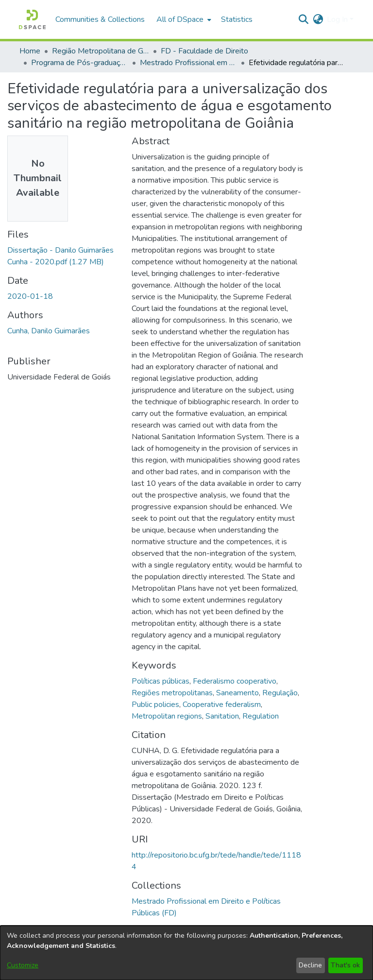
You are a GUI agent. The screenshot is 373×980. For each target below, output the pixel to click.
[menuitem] (183, 19)
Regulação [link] (280, 693)
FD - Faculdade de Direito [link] (204, 51)
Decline (310, 965)
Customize (23, 965)
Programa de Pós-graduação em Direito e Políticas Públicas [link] (80, 63)
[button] (32, 19)
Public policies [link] (155, 705)
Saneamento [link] (237, 693)
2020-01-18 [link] (30, 296)
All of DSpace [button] (180, 19)
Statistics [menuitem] (237, 19)
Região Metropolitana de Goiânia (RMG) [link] (101, 51)
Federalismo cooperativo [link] (235, 681)
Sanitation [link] (222, 716)
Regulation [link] (261, 716)
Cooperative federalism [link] (222, 705)
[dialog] (186, 953)
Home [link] (30, 51)
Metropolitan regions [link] (167, 716)
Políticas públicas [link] (161, 681)
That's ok (345, 965)
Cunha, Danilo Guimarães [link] (49, 331)
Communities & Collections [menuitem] (100, 19)
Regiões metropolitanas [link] (172, 693)
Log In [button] (338, 19)
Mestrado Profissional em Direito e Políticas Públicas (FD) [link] (188, 63)
